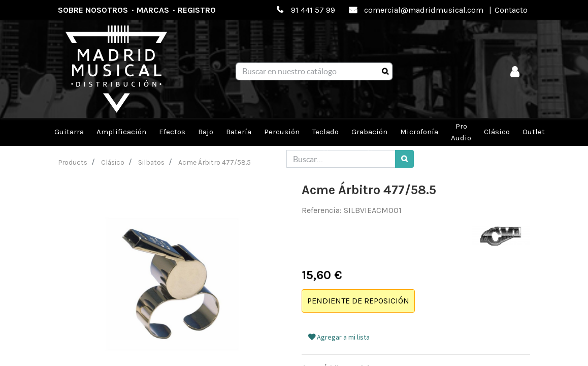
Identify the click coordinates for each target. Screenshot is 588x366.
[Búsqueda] (385, 72)
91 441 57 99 (313, 10)
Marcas (153, 10)
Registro (197, 10)
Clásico (113, 162)
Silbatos (151, 162)
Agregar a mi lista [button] (339, 337)
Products (73, 162)
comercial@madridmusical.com (424, 10)
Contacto (511, 10)
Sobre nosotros (93, 10)
